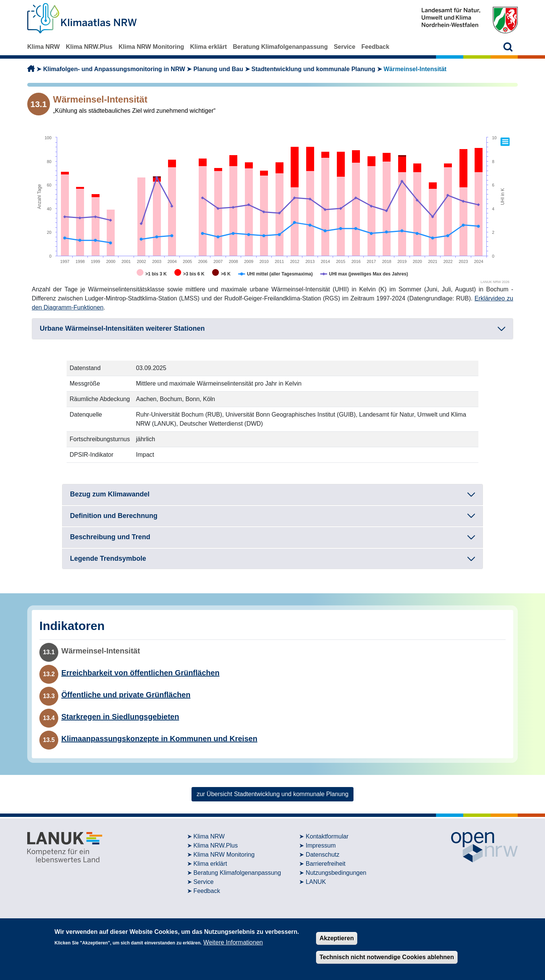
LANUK (316, 882)
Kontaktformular (327, 836)
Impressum (321, 845)
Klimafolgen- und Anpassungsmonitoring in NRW (114, 69)
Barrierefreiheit (326, 864)
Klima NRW (44, 47)
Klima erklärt (208, 47)
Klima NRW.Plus (89, 47)
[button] (508, 47)
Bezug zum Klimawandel (110, 494)
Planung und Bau (218, 69)
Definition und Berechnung (114, 516)
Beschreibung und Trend (110, 537)
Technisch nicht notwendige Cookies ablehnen (387, 957)
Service (345, 47)
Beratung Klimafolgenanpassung (280, 47)
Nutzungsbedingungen (336, 873)
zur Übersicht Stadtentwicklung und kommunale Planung (272, 794)
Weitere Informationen (233, 942)
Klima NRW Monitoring (151, 47)
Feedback (375, 47)
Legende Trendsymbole (108, 558)
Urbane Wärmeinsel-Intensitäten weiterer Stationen (122, 328)
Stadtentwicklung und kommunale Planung (313, 69)
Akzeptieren (337, 938)
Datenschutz (323, 855)
